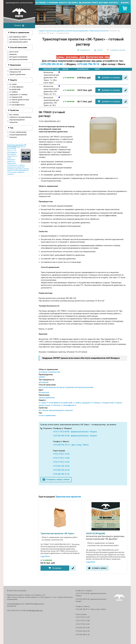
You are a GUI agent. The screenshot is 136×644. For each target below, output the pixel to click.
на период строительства (19, 39)
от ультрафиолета (16, 105)
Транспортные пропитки (99, 31)
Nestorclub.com (37, 610)
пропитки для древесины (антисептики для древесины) (67, 31)
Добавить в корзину (111, 78)
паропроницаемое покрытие (16, 121)
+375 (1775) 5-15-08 (61, 458)
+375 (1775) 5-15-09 (61, 462)
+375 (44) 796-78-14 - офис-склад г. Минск (71, 445)
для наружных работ (17, 37)
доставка (103, 2)
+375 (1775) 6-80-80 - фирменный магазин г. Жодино (75, 432)
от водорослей (15, 97)
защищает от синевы (17, 95)
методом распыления (17, 60)
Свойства (14, 110)
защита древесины (16, 75)
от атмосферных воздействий (15, 88)
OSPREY (42, 377)
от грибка (12, 92)
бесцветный (44, 392)
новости (63, 2)
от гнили (12, 84)
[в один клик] (125, 78)
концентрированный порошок (17, 136)
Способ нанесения (18, 47)
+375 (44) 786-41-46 (61, 474)
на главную (41, 2)
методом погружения (17, 57)
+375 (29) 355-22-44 (61, 470)
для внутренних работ (17, 42)
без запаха (13, 115)
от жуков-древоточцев (18, 100)
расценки (86, 2)
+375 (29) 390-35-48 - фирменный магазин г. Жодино (75, 436)
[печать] (99, 50)
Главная (42, 31)
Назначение (15, 65)
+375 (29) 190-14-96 (61, 466)
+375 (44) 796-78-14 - (89, 64)
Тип (12, 128)
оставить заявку (99, 568)
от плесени (13, 102)
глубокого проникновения (19, 117)
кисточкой (13, 52)
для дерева (44, 382)
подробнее (45, 556)
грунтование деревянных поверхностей (19, 71)
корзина (125, 2)
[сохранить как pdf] (116, 50)
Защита (13, 80)
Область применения (20, 33)
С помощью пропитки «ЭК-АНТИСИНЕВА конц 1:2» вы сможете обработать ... (18, 171)
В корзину (57, 568)
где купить (73, 2)
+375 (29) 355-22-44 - (52, 64)
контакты (114, 2)
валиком (12, 54)
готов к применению (17, 132)
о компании (53, 2)
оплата (95, 2)
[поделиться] (84, 50)
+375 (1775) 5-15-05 (61, 454)
